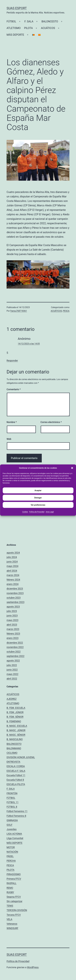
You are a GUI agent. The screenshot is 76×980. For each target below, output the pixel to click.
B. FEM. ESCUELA (16, 708)
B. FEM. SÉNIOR (15, 717)
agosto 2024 (13, 553)
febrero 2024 (13, 580)
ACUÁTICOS (48, 28)
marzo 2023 (13, 629)
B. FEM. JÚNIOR (15, 712)
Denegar (38, 498)
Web (9, 439)
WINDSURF (12, 928)
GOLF (9, 825)
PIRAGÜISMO (14, 874)
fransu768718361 (19, 311)
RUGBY (10, 892)
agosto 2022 (13, 661)
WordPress (33, 967)
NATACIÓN (12, 852)
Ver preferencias (38, 505)
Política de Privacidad (37, 512)
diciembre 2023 (15, 589)
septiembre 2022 (15, 656)
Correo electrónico (51, 422)
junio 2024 (12, 562)
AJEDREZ (12, 699)
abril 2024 (12, 571)
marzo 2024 (13, 575)
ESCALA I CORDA (16, 766)
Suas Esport (17, 8)
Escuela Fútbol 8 (15, 780)
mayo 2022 (12, 674)
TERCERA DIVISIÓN (17, 910)
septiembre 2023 (15, 602)
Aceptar (38, 490)
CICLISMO (12, 753)
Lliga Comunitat (15, 838)
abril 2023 (12, 625)
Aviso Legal (50, 512)
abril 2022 (12, 679)
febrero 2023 (13, 634)
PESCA (66, 311)
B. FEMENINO (14, 721)
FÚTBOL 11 (13, 802)
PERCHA (11, 861)
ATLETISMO (14, 28)
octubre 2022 (14, 652)
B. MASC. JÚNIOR (16, 730)
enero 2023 (13, 638)
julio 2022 (12, 665)
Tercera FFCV (14, 915)
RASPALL (12, 883)
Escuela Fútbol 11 (16, 775)
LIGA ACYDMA (14, 834)
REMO (10, 888)
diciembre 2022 (15, 643)
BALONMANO (14, 748)
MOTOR (11, 847)
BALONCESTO (50, 21)
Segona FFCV (14, 897)
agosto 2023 (13, 607)
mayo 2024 (12, 566)
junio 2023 (12, 616)
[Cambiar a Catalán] (33, 35)
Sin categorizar (14, 901)
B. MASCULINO (15, 739)
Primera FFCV (14, 879)
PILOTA (28, 28)
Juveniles (12, 829)
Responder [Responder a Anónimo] (12, 361)
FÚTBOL (11, 21)
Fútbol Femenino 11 (17, 811)
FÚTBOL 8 (12, 807)
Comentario (14, 389)
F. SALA (29, 21)
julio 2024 (12, 557)
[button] (72, 468)
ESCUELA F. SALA (16, 771)
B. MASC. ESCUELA (17, 726)
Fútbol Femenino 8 (16, 816)
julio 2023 (12, 611)
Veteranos (12, 924)
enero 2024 (13, 584)
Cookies (25, 512)
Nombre (12, 422)
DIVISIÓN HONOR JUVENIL (21, 757)
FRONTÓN (12, 793)
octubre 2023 (14, 598)
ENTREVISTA (13, 762)
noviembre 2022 (15, 647)
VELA (9, 919)
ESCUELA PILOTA (16, 784)
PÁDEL (10, 856)
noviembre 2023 (15, 593)
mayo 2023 (12, 620)
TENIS (10, 906)
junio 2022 (12, 670)
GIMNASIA (12, 820)
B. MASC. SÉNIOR (16, 735)
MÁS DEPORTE (15, 35)
